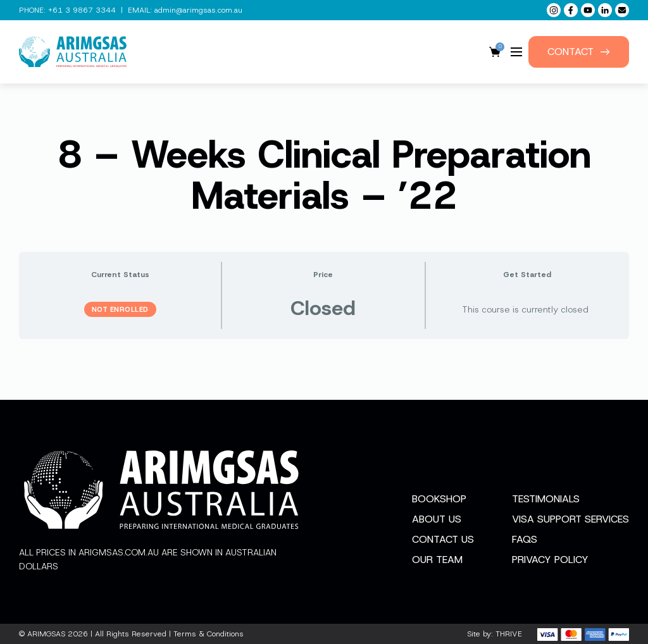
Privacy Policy (550, 560)
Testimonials (546, 499)
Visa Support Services (570, 519)
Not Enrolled (120, 309)
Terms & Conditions (209, 634)
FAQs (525, 539)
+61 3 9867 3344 (82, 10)
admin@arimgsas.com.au (198, 10)
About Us (437, 519)
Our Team (437, 560)
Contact (579, 52)
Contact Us (443, 539)
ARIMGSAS (46, 634)
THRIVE (509, 634)
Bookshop (439, 499)
